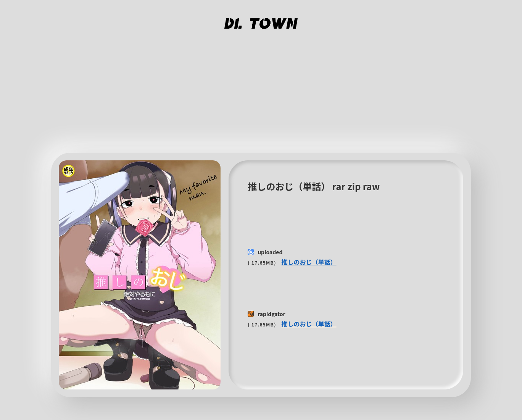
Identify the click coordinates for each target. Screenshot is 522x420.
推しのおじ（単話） (309, 262)
